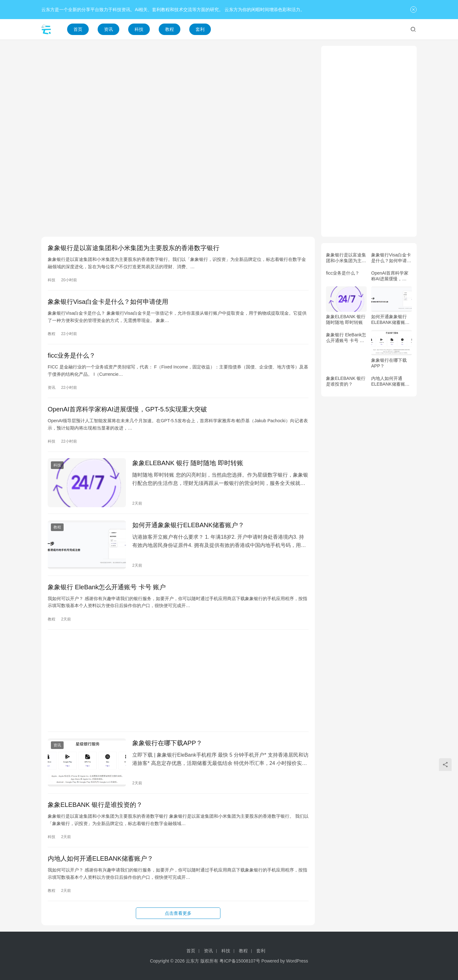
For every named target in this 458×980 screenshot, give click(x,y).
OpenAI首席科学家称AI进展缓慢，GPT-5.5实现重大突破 (127, 409)
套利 (200, 29)
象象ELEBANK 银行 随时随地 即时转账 (188, 463)
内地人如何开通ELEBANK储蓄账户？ (101, 858)
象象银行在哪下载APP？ (167, 743)
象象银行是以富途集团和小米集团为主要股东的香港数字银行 (134, 248)
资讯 (108, 29)
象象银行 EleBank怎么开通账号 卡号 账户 (107, 587)
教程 (170, 29)
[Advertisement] (178, 90)
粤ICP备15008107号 (240, 961)
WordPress (297, 961)
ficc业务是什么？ (72, 355)
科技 (139, 29)
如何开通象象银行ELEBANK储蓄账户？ (188, 525)
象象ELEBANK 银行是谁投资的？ (95, 805)
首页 (78, 29)
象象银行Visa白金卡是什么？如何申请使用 (108, 302)
